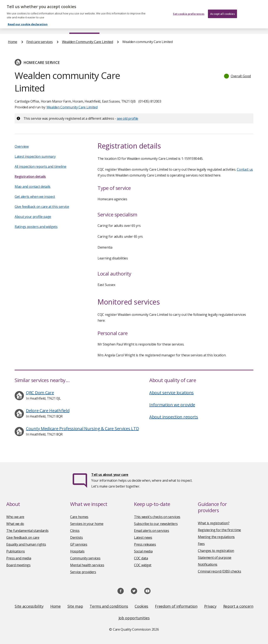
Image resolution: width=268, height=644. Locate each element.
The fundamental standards (27, 531)
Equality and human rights (26, 544)
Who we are (15, 517)
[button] (238, 76)
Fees (201, 544)
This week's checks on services (157, 517)
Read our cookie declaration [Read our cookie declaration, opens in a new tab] (28, 20)
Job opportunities (134, 618)
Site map (75, 606)
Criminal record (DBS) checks (220, 571)
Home (12, 26)
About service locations (171, 393)
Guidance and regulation (204, 26)
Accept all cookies (222, 10)
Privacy (210, 606)
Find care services (84, 26)
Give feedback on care (23, 537)
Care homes (79, 517)
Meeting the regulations (216, 537)
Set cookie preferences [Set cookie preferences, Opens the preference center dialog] (189, 10)
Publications (156, 26)
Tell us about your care (110, 475)
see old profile (128, 118)
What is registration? (214, 523)
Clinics (75, 531)
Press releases (145, 544)
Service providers (83, 572)
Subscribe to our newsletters (156, 524)
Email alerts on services (152, 531)
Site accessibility (29, 606)
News (122, 26)
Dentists (77, 537)
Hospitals (77, 551)
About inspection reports (174, 417)
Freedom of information (176, 606)
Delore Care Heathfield (48, 411)
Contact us (252, 26)
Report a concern (238, 606)
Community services (85, 558)
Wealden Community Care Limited (88, 42)
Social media (143, 551)
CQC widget (143, 565)
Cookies (141, 606)
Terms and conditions (109, 606)
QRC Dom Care (40, 393)
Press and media (19, 558)
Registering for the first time (219, 530)
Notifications (208, 564)
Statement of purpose (215, 558)
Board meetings (18, 565)
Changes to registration (216, 551)
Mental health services (87, 565)
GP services (79, 544)
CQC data (141, 558)
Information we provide (172, 405)
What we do (15, 524)
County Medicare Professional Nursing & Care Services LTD (82, 429)
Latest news (143, 537)
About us (44, 26)
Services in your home (87, 524)
